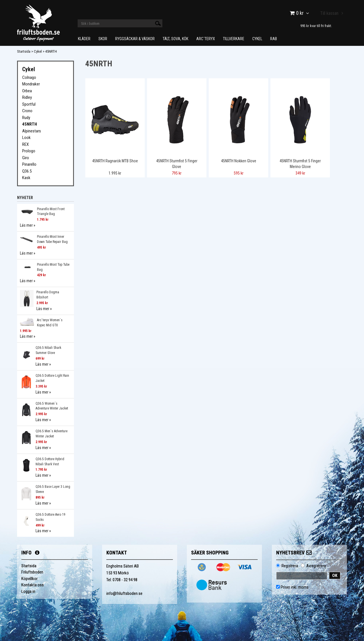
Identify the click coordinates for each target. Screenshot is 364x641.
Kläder (84, 39)
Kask (26, 178)
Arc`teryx (206, 39)
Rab (274, 39)
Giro (26, 158)
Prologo (29, 151)
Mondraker (31, 84)
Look (26, 138)
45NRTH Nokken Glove (239, 161)
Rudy (26, 118)
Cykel (257, 39)
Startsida (24, 51)
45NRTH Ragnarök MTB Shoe (115, 161)
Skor (103, 39)
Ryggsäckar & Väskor (135, 39)
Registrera (290, 566)
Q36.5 (27, 171)
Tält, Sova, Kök (175, 39)
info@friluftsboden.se (124, 593)
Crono (27, 111)
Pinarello (29, 164)
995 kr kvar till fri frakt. (316, 26)
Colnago (29, 77)
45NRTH (51, 51)
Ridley (27, 97)
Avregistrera (316, 566)
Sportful (29, 104)
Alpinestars (32, 131)
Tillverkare (234, 39)
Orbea (27, 91)
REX (25, 144)
